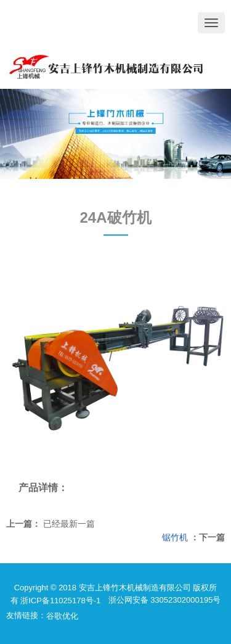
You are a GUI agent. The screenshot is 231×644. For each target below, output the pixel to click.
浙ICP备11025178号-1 (61, 601)
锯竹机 (175, 537)
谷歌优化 (62, 616)
